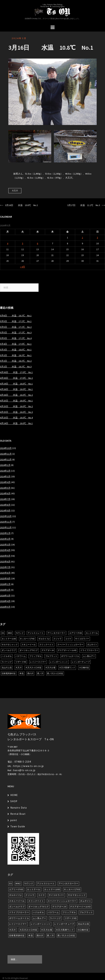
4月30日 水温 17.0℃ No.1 (16, 372)
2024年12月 (6, 460)
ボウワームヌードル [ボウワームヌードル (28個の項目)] (70, 656)
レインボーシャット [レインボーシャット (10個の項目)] (59, 662)
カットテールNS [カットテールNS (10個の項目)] (9, 639)
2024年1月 (5, 465)
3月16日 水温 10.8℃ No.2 (21, 205)
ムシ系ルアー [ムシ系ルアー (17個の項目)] (89, 656)
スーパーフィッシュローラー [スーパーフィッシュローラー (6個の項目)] (70, 645)
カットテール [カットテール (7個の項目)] (92, 633)
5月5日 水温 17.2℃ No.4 (16, 338)
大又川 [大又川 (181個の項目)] (19, 668)
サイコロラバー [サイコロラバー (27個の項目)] (82, 639)
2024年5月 (5, 488)
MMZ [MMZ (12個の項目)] (10, 633)
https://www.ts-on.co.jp (29, 766)
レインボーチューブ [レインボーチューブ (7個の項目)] (81, 662)
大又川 (15, 191)
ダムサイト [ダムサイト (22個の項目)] (92, 645)
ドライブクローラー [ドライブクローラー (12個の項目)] (89, 650)
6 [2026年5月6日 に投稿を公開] (37, 243)
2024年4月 (5, 482)
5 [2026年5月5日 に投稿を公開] (23, 243)
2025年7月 (5, 567)
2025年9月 (5, 579)
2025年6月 (5, 562)
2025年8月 (5, 573)
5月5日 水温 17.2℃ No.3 (16, 333)
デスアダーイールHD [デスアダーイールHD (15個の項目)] (67, 650)
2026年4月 (5, 601)
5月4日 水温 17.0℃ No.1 (16, 344)
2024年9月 (5, 511)
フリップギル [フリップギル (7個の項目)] (35, 656)
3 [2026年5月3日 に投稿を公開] (97, 238)
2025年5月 (5, 556)
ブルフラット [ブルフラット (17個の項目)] (51, 656)
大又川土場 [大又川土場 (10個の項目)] (50, 668)
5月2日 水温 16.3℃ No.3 (16, 367)
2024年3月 (19, 38)
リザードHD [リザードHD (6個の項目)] (21, 662)
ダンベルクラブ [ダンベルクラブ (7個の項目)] (9, 650)
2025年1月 (5, 533)
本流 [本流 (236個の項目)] (22, 673)
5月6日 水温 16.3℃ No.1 (16, 316)
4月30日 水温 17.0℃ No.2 (16, 378)
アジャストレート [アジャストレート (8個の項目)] (36, 633)
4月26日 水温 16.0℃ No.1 (16, 389)
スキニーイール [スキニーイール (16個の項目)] (29, 645)
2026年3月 (5, 596)
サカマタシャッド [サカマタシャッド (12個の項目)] (10, 645)
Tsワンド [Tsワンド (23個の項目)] (20, 633)
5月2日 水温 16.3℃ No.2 (16, 361)
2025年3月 (5, 545)
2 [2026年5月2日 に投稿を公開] (82, 238)
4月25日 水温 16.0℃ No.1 (16, 401)
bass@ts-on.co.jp (24, 770)
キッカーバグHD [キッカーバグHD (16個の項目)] (27, 639)
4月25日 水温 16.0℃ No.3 (16, 412)
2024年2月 (5, 471)
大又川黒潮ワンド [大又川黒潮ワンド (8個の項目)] (67, 668)
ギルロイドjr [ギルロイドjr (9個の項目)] (44, 639)
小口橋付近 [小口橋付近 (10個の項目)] (84, 668)
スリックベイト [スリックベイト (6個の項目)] (46, 645)
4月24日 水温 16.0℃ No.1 (16, 423)
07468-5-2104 (23, 762)
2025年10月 (6, 516)
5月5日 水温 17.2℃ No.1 (16, 321)
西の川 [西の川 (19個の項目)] (30, 673)
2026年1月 (5, 584)
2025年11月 (6, 522)
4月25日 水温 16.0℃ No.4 (16, 418)
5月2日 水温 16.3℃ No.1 (16, 355)
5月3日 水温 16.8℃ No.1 (16, 350)
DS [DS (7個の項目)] (3, 633)
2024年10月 (6, 448)
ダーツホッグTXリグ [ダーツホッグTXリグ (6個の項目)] (29, 650)
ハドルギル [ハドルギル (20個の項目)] (7, 656)
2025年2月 (5, 539)
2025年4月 (5, 550)
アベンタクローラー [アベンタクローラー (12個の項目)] (56, 633)
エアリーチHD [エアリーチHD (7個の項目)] (76, 633)
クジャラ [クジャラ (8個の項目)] (57, 639)
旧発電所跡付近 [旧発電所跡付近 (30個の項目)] (9, 673)
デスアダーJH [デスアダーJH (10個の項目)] (48, 650)
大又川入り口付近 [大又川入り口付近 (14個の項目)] (33, 668)
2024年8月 (5, 505)
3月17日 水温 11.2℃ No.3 (84, 205)
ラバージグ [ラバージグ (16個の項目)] (7, 662)
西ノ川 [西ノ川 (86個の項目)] (40, 673)
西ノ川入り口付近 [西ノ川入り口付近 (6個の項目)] (55, 673)
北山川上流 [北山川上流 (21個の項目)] (7, 668)
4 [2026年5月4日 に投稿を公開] (8, 243)
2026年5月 (5, 607)
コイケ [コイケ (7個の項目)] (68, 639)
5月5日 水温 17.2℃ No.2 (16, 327)
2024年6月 (5, 493)
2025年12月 (6, 527)
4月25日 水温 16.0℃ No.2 (16, 406)
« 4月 (23, 267)
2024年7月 (5, 499)
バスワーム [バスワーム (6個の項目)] (21, 656)
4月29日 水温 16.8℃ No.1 (16, 384)
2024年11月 (6, 454)
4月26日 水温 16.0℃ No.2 (16, 395)
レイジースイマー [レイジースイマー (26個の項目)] (38, 662)
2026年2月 (5, 590)
